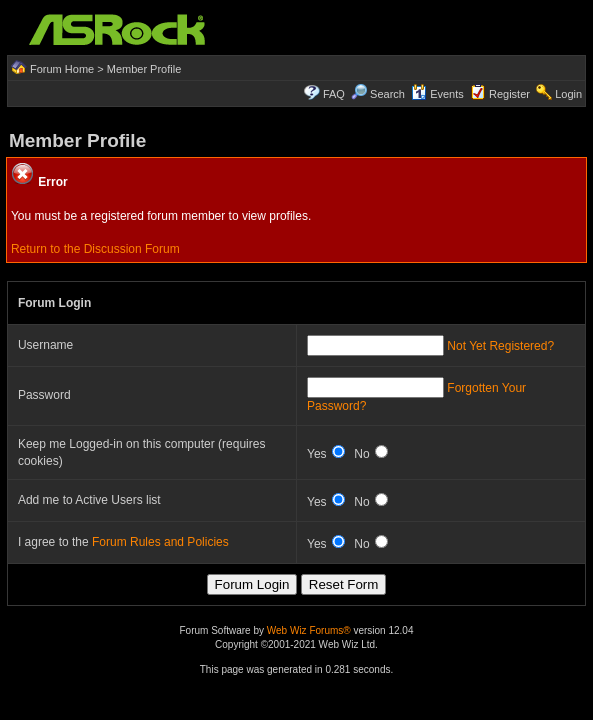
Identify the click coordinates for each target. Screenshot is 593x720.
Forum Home (62, 69)
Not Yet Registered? (500, 346)
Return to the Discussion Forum (95, 249)
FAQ (334, 94)
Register (509, 94)
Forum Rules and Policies (160, 542)
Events (437, 94)
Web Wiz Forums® (309, 630)
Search (387, 94)
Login (568, 94)
